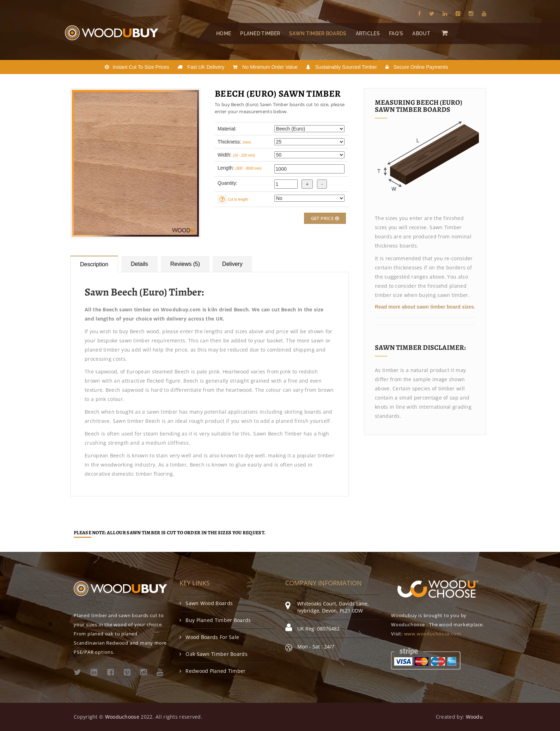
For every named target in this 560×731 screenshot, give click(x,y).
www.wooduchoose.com (433, 634)
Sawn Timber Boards (318, 33)
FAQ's (396, 33)
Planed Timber (260, 33)
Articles (368, 33)
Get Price (325, 218)
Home (224, 33)
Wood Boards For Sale (209, 637)
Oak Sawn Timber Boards (214, 654)
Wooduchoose (122, 717)
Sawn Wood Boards (206, 603)
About (421, 33)
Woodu (474, 717)
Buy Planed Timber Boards (215, 620)
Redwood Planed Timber (213, 671)
